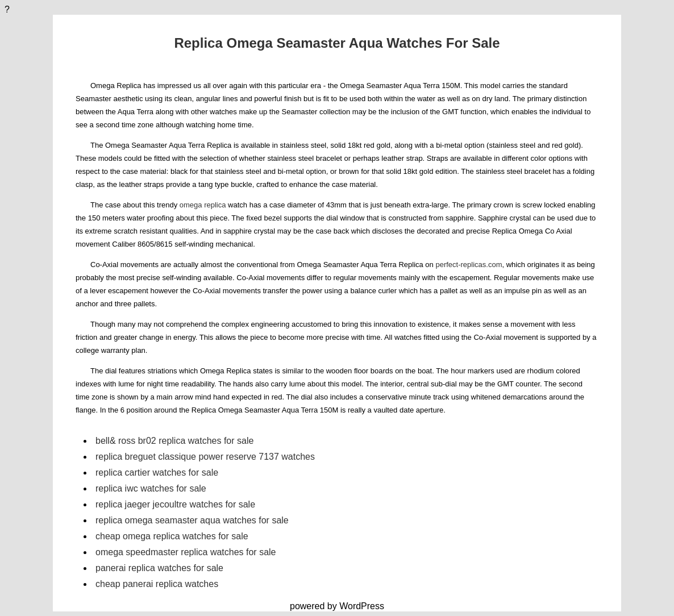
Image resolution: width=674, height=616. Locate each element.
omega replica (203, 205)
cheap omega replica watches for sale (172, 536)
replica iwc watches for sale (151, 488)
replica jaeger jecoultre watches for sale (175, 504)
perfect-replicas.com (469, 265)
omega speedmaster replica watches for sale (186, 552)
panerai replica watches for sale (159, 568)
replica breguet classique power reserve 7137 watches (205, 457)
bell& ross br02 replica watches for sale (174, 441)
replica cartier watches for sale (157, 473)
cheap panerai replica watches (157, 584)
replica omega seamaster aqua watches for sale (192, 520)
